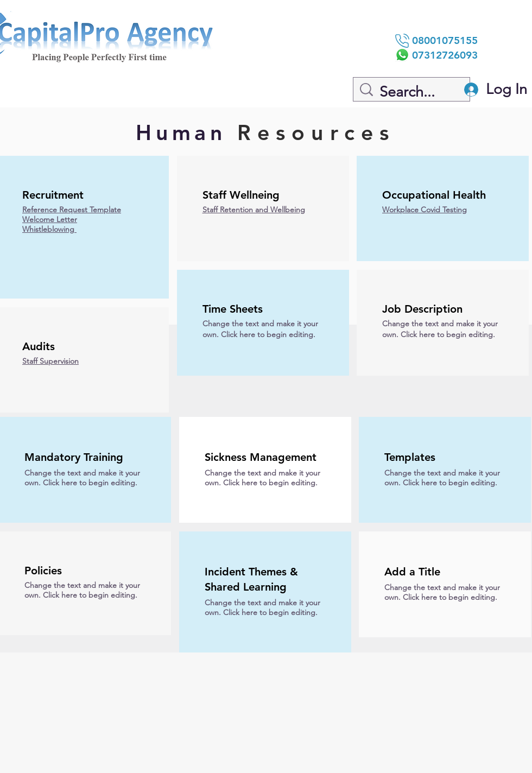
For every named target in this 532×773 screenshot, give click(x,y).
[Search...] (413, 92)
